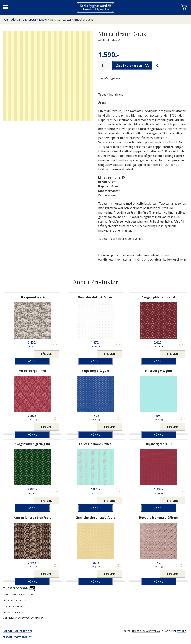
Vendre (182, 631)
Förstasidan (10, 20)
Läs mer (46, 354)
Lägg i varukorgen (132, 66)
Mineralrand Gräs (83, 20)
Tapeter (43, 20)
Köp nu (20, 354)
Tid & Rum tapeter (60, 20)
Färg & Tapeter (28, 20)
